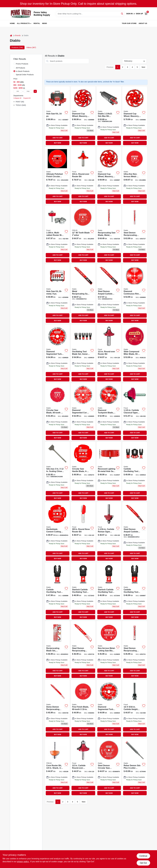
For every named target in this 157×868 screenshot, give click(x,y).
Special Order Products (25, 75)
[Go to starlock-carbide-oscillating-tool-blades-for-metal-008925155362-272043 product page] (83, 591)
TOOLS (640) (21, 105)
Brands (18, 35)
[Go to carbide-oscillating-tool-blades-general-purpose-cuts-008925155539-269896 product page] (57, 591)
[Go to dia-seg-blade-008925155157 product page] (83, 412)
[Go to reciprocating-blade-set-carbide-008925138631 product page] (57, 650)
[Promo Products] (14, 64)
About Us (143, 23)
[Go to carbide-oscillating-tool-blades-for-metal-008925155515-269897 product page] (135, 591)
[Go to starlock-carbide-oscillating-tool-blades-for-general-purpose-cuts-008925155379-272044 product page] (109, 591)
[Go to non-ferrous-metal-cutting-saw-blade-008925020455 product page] (109, 650)
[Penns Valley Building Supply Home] (21, 14)
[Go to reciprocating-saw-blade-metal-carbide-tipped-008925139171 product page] (109, 234)
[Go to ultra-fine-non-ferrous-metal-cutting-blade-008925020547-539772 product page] (135, 176)
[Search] (122, 14)
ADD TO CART (58, 138)
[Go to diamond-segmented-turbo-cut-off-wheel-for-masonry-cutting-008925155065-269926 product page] (57, 353)
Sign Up (139, 14)
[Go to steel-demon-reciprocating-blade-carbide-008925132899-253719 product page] (83, 650)
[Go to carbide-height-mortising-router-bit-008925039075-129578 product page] (135, 709)
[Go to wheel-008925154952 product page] (135, 116)
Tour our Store (129, 23)
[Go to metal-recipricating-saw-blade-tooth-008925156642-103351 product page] (83, 294)
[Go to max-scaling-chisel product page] (57, 472)
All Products (23, 23)
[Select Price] (35, 91)
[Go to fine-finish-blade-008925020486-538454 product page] (83, 709)
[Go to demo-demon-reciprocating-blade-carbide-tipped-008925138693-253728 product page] (57, 709)
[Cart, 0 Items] (146, 14)
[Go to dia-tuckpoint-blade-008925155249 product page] (109, 412)
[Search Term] (90, 14)
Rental (37, 23)
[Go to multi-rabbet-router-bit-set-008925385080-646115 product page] (57, 234)
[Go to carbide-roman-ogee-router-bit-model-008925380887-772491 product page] (109, 532)
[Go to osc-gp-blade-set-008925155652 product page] (83, 353)
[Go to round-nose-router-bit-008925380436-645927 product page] (83, 532)
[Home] (11, 36)
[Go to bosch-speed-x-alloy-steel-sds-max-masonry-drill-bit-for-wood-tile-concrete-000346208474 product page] (109, 116)
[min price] (18, 91)
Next (143, 67)
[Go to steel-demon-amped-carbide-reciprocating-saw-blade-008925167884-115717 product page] (135, 532)
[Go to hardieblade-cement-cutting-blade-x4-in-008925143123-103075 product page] (57, 532)
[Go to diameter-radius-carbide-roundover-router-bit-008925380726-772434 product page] (83, 767)
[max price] (28, 91)
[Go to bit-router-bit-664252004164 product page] (57, 767)
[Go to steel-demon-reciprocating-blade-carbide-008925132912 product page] (135, 234)
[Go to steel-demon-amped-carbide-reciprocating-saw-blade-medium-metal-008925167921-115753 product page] (109, 294)
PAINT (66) (20, 102)
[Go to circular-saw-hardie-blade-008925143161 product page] (83, 472)
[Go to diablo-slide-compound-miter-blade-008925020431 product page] (135, 353)
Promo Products (22, 64)
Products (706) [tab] (17, 47)
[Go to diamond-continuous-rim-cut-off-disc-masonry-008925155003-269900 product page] (135, 294)
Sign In (129, 14)
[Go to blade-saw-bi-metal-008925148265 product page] (109, 472)
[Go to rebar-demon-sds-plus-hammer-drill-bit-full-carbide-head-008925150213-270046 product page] (135, 767)
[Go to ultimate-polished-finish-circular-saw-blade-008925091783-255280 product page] (57, 176)
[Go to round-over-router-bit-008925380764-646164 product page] (83, 176)
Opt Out (143, 863)
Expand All (27, 98)
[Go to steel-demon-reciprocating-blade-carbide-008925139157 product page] (135, 650)
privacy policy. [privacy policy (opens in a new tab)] (23, 862)
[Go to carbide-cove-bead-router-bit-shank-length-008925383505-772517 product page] (135, 412)
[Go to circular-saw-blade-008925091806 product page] (57, 412)
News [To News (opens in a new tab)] (45, 23)
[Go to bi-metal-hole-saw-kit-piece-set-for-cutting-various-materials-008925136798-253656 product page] (57, 294)
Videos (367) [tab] (31, 47)
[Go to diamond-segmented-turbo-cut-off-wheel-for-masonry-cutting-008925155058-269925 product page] (109, 709)
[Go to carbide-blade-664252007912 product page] (83, 234)
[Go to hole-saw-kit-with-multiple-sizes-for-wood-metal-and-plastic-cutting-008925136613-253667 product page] (57, 116)
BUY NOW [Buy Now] (57, 143)
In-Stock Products (23, 71)
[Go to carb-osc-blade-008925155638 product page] (135, 472)
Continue (143, 856)
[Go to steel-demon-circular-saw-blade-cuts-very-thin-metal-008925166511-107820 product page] (109, 767)
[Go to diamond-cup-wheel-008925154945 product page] (109, 176)
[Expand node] (14, 102)
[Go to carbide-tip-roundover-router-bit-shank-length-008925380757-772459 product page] (109, 353)
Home (12, 23)
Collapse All (17, 98)
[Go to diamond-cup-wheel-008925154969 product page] (83, 116)
